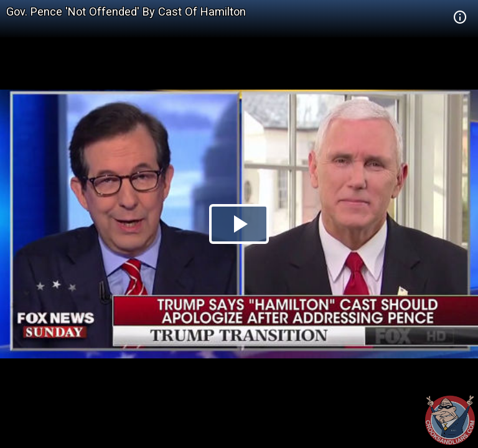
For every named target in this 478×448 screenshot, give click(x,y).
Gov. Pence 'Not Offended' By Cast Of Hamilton (126, 12)
